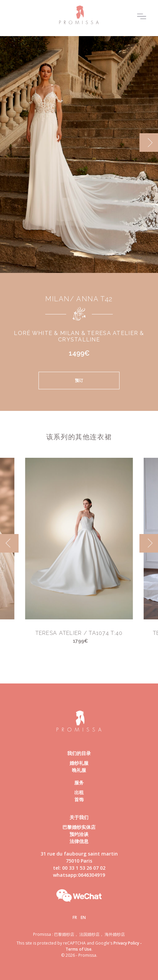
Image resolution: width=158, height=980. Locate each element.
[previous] (9, 543)
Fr (75, 917)
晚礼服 (79, 770)
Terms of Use (78, 949)
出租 (79, 792)
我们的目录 (79, 753)
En (83, 917)
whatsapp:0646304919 (79, 875)
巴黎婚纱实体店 (79, 827)
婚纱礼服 (79, 763)
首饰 (79, 799)
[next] (149, 143)
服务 (79, 782)
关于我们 (79, 817)
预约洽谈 (79, 834)
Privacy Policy (126, 943)
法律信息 (79, 841)
